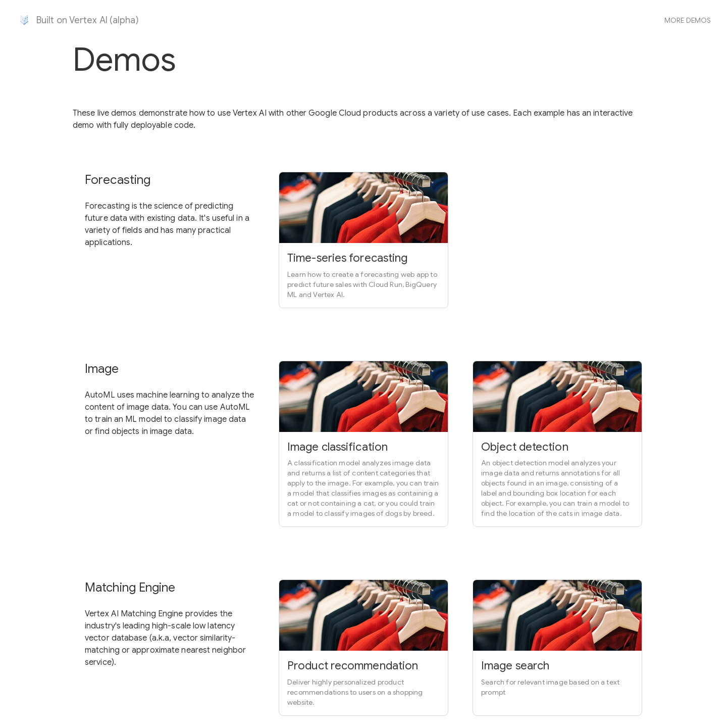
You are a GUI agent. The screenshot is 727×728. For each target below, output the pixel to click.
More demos (688, 20)
